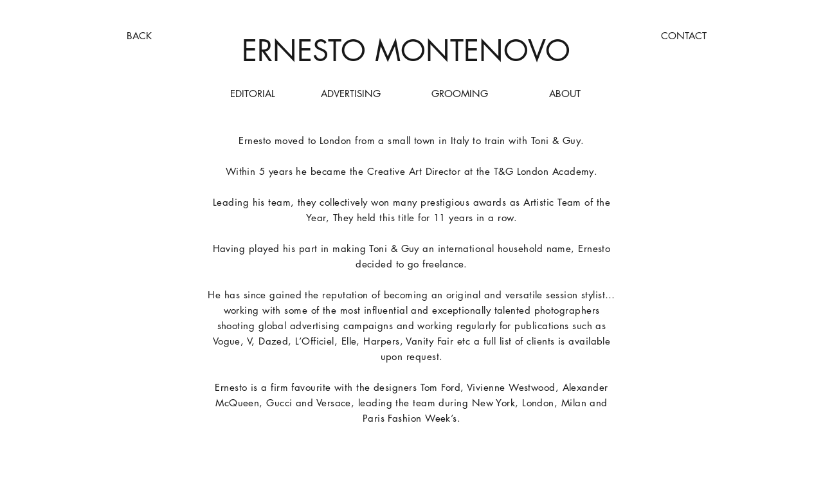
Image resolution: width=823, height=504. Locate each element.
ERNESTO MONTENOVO (406, 50)
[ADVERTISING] (351, 94)
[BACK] (139, 36)
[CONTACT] (684, 36)
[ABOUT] (565, 94)
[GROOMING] (460, 94)
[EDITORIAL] (253, 94)
